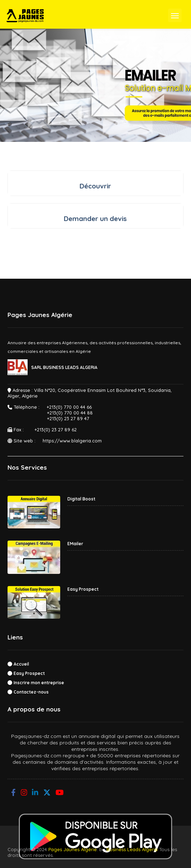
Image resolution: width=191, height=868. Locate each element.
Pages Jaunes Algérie (73, 849)
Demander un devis (95, 219)
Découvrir (95, 186)
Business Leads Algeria (132, 849)
